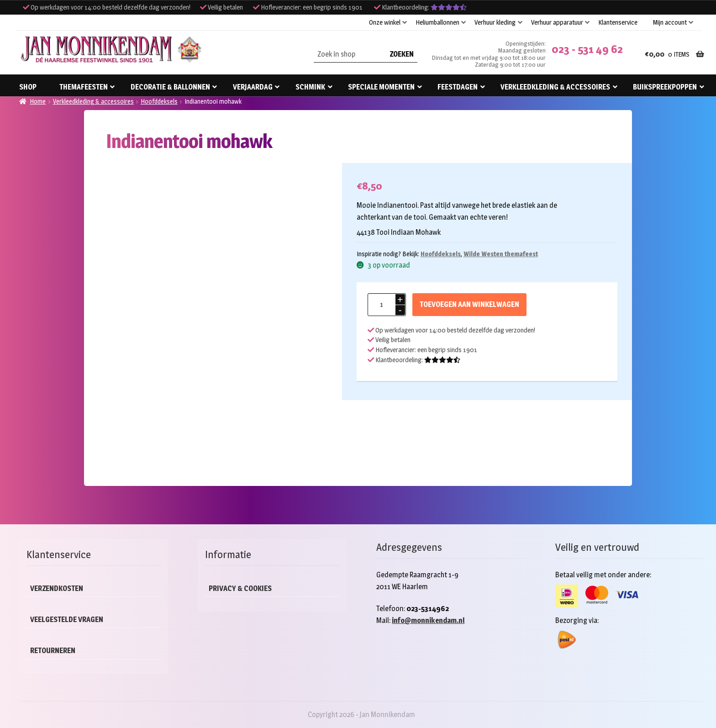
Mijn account (670, 22)
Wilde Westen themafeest (501, 254)
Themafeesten (84, 87)
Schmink (310, 87)
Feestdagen (458, 87)
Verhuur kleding (495, 22)
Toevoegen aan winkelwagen (469, 304)
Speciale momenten (381, 87)
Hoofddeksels (159, 101)
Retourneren (53, 651)
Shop (28, 87)
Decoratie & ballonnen (170, 87)
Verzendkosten (57, 588)
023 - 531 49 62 (587, 49)
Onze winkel (385, 22)
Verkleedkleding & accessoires (555, 87)
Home (38, 101)
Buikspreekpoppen (665, 87)
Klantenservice (618, 22)
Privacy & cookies (240, 588)
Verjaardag (253, 87)
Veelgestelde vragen (67, 620)
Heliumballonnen (437, 22)
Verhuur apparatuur (557, 22)
